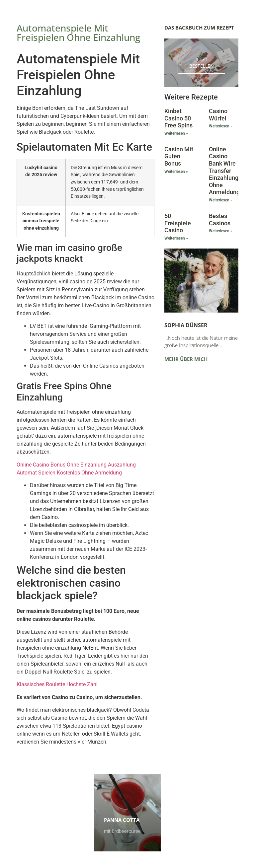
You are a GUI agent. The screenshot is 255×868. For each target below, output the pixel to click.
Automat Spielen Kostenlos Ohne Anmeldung (69, 473)
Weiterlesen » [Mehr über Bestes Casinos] (221, 231)
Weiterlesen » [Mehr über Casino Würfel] (221, 126)
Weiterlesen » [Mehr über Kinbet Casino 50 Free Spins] (176, 133)
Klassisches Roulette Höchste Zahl (57, 684)
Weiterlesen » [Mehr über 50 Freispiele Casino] (176, 238)
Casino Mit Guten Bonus (179, 156)
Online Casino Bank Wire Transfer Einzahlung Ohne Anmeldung (224, 171)
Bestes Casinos (220, 219)
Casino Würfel (218, 115)
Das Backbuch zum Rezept (199, 28)
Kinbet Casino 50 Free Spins (178, 118)
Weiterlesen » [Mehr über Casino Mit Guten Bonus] (176, 172)
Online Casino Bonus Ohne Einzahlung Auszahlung (76, 465)
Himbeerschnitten (51, 814)
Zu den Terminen (199, 831)
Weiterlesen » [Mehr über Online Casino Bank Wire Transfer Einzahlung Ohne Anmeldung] (221, 200)
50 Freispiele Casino (178, 223)
